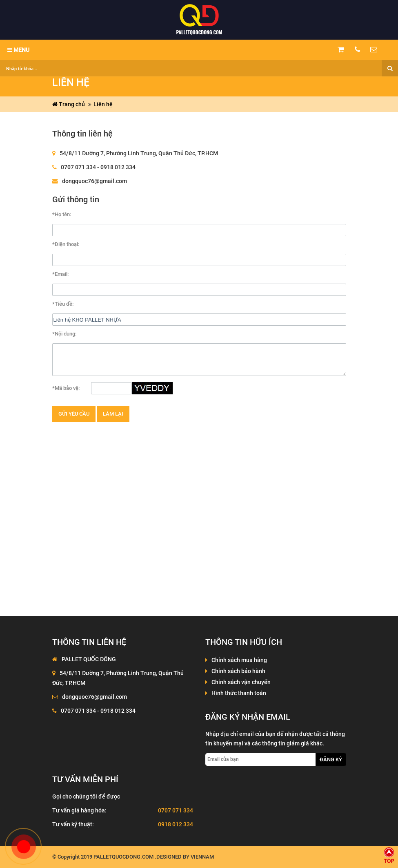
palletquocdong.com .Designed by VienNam (154, 857)
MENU (18, 50)
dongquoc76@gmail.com (94, 181)
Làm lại (113, 414)
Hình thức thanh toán (239, 693)
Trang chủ (69, 104)
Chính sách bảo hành (238, 671)
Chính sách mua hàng (239, 660)
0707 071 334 (176, 810)
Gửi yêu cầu (74, 414)
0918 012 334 (176, 824)
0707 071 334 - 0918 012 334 (98, 167)
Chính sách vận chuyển (241, 682)
